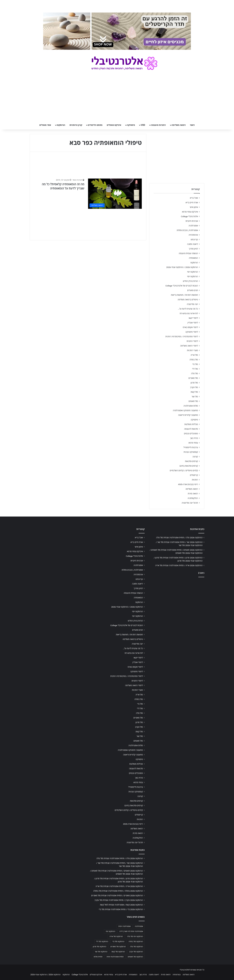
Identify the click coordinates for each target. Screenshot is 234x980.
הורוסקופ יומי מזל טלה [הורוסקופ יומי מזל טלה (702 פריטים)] (135, 936)
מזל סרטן (194, 383)
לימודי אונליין (193, 323)
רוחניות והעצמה (158, 125)
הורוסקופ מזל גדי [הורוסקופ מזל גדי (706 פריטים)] (118, 942)
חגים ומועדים (193, 290)
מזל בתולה (194, 360)
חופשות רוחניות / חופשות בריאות (184, 295)
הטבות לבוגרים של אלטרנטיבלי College (182, 286)
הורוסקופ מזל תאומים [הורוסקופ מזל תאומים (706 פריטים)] (135, 957)
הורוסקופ (61, 125)
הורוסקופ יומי (193, 272)
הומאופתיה (193, 258)
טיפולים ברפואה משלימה (188, 300)
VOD (143, 125)
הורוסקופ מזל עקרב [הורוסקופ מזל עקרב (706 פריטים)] (136, 952)
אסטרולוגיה (193, 226)
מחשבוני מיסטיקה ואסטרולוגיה (185, 410)
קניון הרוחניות (76, 125)
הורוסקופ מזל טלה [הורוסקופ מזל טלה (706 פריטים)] (136, 947)
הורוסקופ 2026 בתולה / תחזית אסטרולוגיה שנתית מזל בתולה (118, 891)
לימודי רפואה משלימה (189, 346)
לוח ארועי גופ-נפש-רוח (189, 313)
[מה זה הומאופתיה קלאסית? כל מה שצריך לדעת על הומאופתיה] (115, 194)
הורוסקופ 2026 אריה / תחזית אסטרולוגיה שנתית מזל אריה (179, 565)
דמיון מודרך (193, 249)
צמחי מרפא (193, 443)
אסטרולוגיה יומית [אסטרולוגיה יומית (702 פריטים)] (124, 926)
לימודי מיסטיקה (192, 332)
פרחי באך (194, 438)
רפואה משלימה (179, 125)
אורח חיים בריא (192, 203)
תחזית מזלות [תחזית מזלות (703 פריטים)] (98, 957)
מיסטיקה (131, 125)
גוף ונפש (194, 239)
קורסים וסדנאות (191, 461)
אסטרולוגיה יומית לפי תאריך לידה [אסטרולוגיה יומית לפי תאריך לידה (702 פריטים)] (131, 931)
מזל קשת (194, 392)
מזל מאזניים (193, 378)
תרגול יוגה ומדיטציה (190, 503)
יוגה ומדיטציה (192, 304)
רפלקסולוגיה (193, 498)
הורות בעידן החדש (190, 281)
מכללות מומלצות (191, 424)
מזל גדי (195, 364)
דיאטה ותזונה (193, 244)
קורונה (195, 457)
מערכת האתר (77, 180)
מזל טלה (194, 373)
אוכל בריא (194, 198)
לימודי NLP (193, 318)
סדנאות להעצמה (191, 429)
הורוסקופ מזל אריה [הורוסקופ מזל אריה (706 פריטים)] (116, 936)
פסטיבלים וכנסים (191, 434)
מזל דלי (195, 369)
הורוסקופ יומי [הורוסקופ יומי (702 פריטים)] (110, 931)
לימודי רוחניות (192, 341)
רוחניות (195, 480)
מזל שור (195, 397)
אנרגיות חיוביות (192, 221)
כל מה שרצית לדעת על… (188, 309)
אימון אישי (194, 207)
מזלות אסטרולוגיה (191, 406)
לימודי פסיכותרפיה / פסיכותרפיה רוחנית (182, 337)
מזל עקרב (194, 387)
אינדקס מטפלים (114, 125)
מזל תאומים (193, 401)
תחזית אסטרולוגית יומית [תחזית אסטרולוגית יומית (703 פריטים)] (115, 957)
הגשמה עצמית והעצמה (188, 253)
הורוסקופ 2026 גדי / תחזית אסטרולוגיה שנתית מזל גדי (121, 909)
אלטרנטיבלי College (190, 216)
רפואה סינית (193, 494)
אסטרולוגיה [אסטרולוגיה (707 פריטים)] (139, 926)
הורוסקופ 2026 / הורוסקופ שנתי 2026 (182, 267)
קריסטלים (194, 475)
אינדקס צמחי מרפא (190, 212)
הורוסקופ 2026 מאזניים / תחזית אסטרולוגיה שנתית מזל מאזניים (117, 896)
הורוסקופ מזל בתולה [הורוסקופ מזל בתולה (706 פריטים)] (136, 942)
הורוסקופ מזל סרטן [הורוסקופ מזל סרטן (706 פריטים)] (100, 947)
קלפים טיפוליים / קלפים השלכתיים (184, 470)
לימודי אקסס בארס (190, 327)
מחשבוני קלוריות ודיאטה (188, 415)
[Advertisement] (177, 603)
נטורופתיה (177, 975)
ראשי (192, 125)
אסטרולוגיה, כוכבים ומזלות (187, 230)
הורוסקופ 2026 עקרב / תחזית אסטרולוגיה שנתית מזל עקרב (119, 900)
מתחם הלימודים (95, 125)
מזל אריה (194, 355)
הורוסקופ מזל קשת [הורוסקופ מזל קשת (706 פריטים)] (118, 952)
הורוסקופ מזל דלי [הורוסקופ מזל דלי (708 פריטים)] (102, 942)
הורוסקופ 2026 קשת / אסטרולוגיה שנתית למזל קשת (121, 905)
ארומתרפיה (193, 235)
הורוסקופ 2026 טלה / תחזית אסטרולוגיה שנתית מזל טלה (179, 538)
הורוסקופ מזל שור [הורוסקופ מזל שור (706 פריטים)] (101, 952)
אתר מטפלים (45, 125)
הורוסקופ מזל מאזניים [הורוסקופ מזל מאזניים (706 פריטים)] (118, 947)
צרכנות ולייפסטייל (191, 447)
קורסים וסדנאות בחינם (189, 466)
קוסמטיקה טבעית (191, 452)
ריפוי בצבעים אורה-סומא (188, 484)
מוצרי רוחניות (192, 350)
